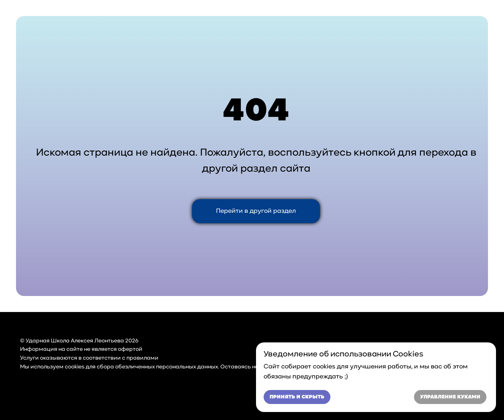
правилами (142, 358)
